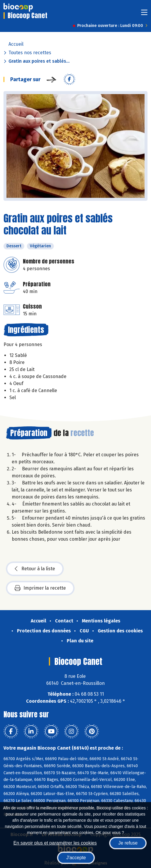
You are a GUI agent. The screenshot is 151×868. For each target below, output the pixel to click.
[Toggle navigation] (144, 14)
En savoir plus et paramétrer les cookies (55, 843)
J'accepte (76, 858)
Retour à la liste (35, 569)
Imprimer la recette (40, 588)
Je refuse (128, 843)
